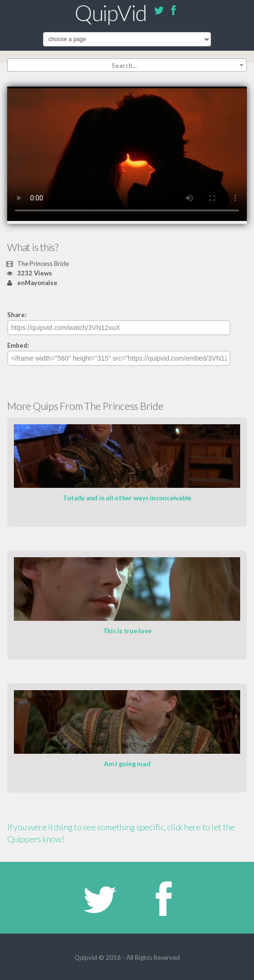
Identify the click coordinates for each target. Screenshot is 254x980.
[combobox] (127, 65)
